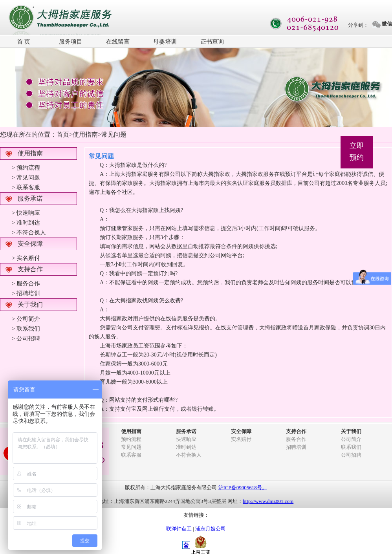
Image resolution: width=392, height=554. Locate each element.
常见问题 (131, 447)
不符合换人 (189, 455)
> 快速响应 (26, 213)
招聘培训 (296, 447)
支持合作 (30, 269)
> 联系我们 (26, 329)
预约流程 (131, 439)
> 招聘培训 (26, 293)
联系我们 (351, 447)
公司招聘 (351, 455)
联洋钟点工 (179, 529)
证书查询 (212, 42)
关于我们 (30, 304)
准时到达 (186, 447)
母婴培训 (165, 42)
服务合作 (296, 439)
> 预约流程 (26, 168)
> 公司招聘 (26, 338)
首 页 (24, 42)
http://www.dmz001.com (268, 501)
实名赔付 (241, 439)
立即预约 (357, 152)
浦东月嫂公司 (211, 529)
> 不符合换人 (29, 232)
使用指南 (30, 153)
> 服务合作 (26, 283)
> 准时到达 (26, 223)
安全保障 (30, 244)
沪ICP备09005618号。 (243, 487)
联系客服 (131, 455)
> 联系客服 (26, 187)
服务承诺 (30, 198)
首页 (63, 134)
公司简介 (351, 439)
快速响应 (186, 439)
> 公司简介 (26, 319)
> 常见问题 (26, 177)
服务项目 (71, 42)
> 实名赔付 (26, 258)
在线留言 (118, 42)
